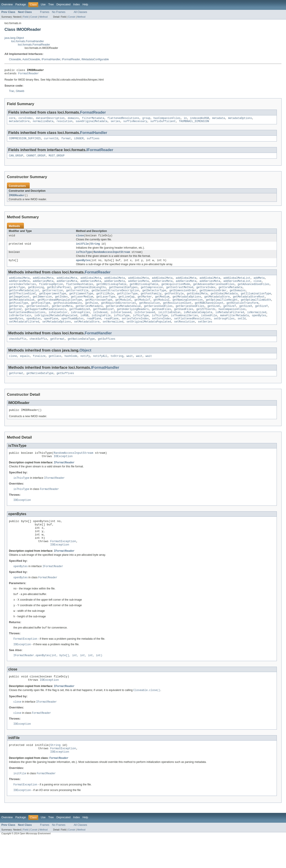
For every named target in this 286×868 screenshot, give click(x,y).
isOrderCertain (20, 327)
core (12, 120)
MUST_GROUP (57, 159)
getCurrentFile (77, 298)
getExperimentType (53, 302)
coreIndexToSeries (22, 291)
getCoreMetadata (230, 294)
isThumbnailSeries (184, 327)
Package (21, 4)
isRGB (84, 327)
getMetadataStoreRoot (249, 305)
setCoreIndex (161, 330)
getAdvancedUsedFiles (253, 291)
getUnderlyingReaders (133, 319)
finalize (39, 369)
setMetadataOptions (57, 334)
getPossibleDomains (68, 312)
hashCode (71, 369)
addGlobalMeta (19, 284)
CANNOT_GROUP (36, 159)
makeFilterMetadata (234, 327)
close (80, 239)
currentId (51, 141)
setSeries (205, 334)
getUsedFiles (161, 319)
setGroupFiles (224, 330)
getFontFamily (151, 302)
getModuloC (123, 309)
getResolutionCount (177, 312)
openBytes (83, 266)
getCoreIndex (206, 294)
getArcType (17, 294)
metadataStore (19, 123)
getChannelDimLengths (90, 294)
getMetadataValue (22, 309)
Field (25, 17)
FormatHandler (94, 135)
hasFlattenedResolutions (27, 323)
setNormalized (113, 334)
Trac (12, 92)
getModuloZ (161, 309)
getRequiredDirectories (118, 312)
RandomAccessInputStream (112, 257)
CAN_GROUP (16, 159)
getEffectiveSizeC (22, 302)
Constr (34, 17)
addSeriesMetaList (237, 287)
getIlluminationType (256, 302)
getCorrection (53, 298)
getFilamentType (81, 302)
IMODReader (17, 199)
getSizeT (230, 316)
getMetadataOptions (187, 305)
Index (76, 4)
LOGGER (79, 141)
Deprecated (64, 4)
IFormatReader (71, 59)
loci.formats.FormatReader (34, 45)
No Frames (59, 12)
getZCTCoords (206, 319)
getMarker (145, 305)
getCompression (152, 294)
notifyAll (100, 369)
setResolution (184, 334)
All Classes (80, 12)
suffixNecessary (135, 123)
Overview (7, 4)
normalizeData (43, 123)
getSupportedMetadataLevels (45, 319)
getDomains (238, 298)
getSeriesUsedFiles (158, 316)
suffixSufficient (163, 123)
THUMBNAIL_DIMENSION (194, 123)
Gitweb (20, 92)
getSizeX (246, 316)
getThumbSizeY (103, 319)
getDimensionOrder (183, 298)
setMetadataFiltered (24, 334)
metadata (219, 120)
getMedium (162, 305)
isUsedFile (209, 327)
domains (73, 120)
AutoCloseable (31, 59)
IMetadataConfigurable (95, 59)
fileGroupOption (51, 291)
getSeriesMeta (62, 316)
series (115, 123)
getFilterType (127, 302)
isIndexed (100, 323)
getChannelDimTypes (123, 294)
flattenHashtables (80, 291)
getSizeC (214, 316)
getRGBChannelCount (209, 312)
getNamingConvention (188, 309)
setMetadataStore (87, 334)
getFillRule (105, 302)
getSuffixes (107, 351)
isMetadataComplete (198, 323)
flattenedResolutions (123, 120)
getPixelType (18, 312)
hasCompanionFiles (167, 120)
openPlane (51, 330)
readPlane (94, 330)
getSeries (16, 316)
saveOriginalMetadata (92, 123)
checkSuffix (18, 351)
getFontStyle (174, 302)
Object (85, 363)
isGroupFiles (80, 323)
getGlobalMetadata (224, 302)
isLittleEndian (169, 323)
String (95, 248)
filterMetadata (93, 120)
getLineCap (126, 305)
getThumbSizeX (80, 319)
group (146, 120)
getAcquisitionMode (176, 291)
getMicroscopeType (99, 309)
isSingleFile (101, 327)
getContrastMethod (180, 294)
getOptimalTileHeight (222, 309)
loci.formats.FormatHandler (28, 41)
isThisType (84, 257)
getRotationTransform (242, 312)
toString (117, 369)
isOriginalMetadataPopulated (56, 327)
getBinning (36, 294)
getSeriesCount (38, 316)
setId (242, 330)
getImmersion (42, 305)
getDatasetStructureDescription (115, 298)
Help (85, 4)
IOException (63, 471)
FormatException (63, 562)
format (66, 141)
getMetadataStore (217, 305)
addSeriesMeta (19, 287)
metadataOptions (240, 120)
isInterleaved (121, 323)
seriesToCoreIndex (135, 330)
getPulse (91, 312)
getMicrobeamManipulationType (60, 309)
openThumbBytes (73, 330)
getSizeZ (15, 319)
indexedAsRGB (199, 120)
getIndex (61, 305)
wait (130, 369)
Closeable (15, 59)
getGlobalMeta (197, 302)
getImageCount (19, 305)
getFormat (57, 351)
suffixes (93, 141)
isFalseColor (58, 323)
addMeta (259, 284)
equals (25, 369)
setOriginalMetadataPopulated (149, 334)
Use (43, 4)
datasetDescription (50, 120)
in (185, 120)
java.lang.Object (14, 38)
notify (85, 369)
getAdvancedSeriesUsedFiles (214, 291)
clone (13, 369)
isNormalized (257, 323)
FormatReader (29, 75)
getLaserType (106, 305)
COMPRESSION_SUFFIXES (25, 141)
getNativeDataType (81, 351)
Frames (45, 12)
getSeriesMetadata (89, 316)
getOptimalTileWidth (256, 309)
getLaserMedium (82, 305)
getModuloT (142, 309)
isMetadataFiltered (230, 323)
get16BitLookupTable (111, 291)
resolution (64, 123)
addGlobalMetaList (237, 284)
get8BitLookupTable (144, 291)
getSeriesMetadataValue (123, 316)
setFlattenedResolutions (192, 330)
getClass (55, 369)
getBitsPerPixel (59, 294)
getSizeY (262, 316)
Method (43, 17)
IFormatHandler (51, 59)
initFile (82, 248)
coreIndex (26, 120)
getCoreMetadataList (24, 298)
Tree (51, 4)
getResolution (149, 312)
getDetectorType (154, 298)
